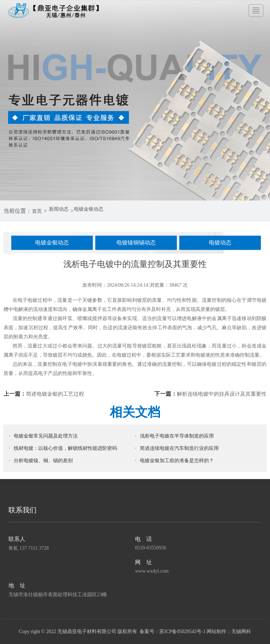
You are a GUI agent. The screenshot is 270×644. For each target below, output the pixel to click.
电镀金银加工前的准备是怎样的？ (177, 461)
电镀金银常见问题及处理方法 (46, 436)
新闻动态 (63, 211)
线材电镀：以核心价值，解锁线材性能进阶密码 (65, 448)
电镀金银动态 (98, 211)
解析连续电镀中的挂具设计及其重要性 (219, 394)
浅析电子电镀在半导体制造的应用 (177, 436)
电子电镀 (72, 364)
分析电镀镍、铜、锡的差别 (43, 461)
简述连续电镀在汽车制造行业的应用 (179, 448)
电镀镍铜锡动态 (136, 243)
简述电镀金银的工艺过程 (57, 394)
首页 (38, 211)
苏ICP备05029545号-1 (182, 632)
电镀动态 (220, 243)
